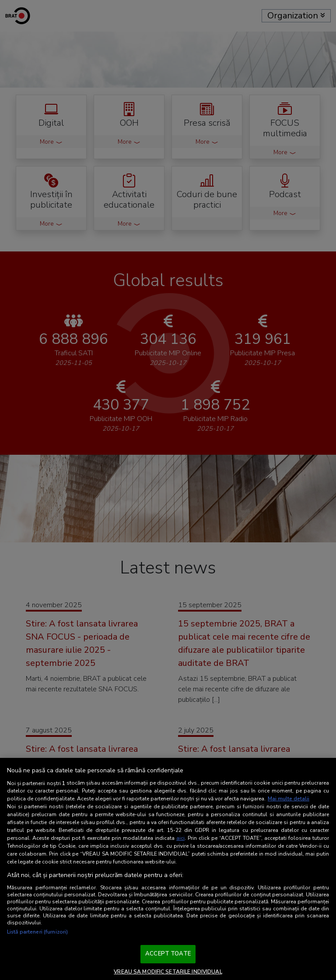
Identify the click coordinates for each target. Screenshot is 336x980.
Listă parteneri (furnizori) (37, 932)
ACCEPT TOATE (168, 954)
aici (180, 838)
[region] (168, 869)
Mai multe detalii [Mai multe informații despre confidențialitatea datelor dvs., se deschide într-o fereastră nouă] (289, 799)
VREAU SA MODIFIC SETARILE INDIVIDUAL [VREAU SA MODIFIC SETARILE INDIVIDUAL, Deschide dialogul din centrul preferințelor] (168, 972)
